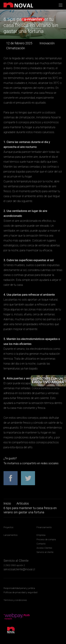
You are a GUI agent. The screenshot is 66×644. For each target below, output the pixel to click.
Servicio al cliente (45, 552)
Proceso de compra (46, 539)
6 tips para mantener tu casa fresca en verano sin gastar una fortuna (30, 510)
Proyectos (8, 527)
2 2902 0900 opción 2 (14, 565)
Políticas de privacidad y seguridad (20, 592)
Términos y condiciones (15, 600)
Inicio (7, 503)
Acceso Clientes (44, 548)
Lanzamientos (10, 535)
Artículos (23, 503)
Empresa (41, 535)
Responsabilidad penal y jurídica (19, 588)
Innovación (47, 43)
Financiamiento (44, 527)
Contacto (41, 544)
